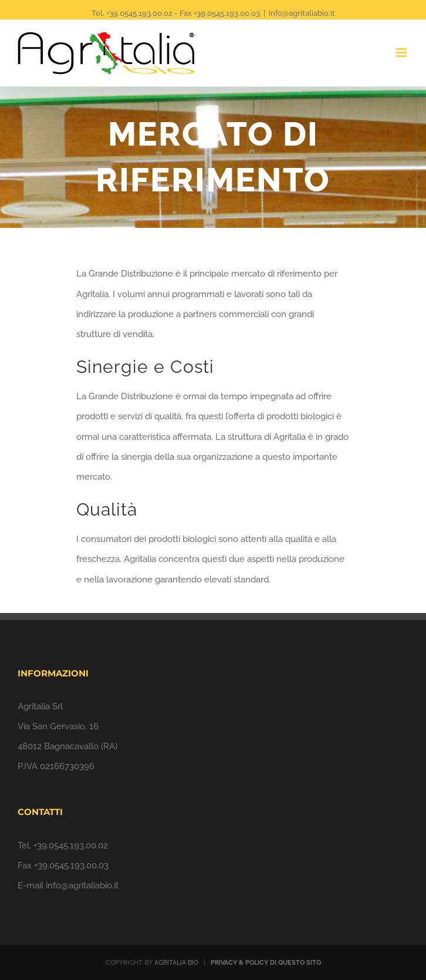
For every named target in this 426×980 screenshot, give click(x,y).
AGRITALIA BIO (176, 963)
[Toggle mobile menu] (402, 53)
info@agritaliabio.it (302, 13)
